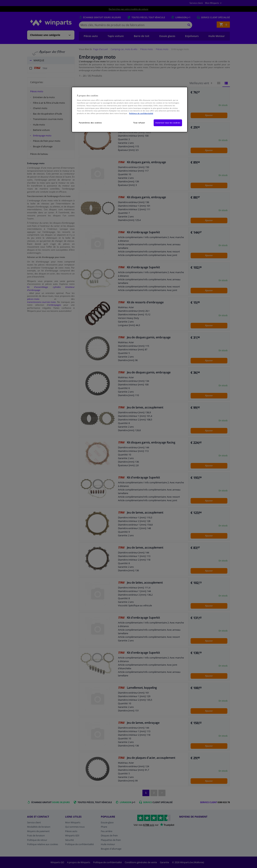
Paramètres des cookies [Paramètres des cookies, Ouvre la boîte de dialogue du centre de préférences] (90, 123)
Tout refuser (139, 123)
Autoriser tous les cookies (168, 123)
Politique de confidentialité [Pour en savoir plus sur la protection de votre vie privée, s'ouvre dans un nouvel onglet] (141, 113)
